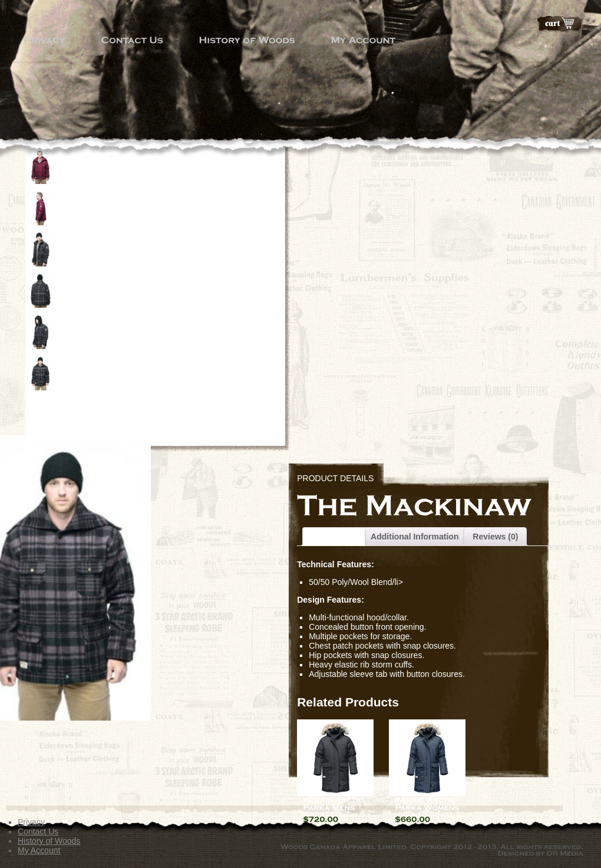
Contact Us (38, 831)
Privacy (31, 822)
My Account (39, 850)
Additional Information (415, 537)
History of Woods (49, 841)
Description (334, 537)
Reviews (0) (495, 537)
